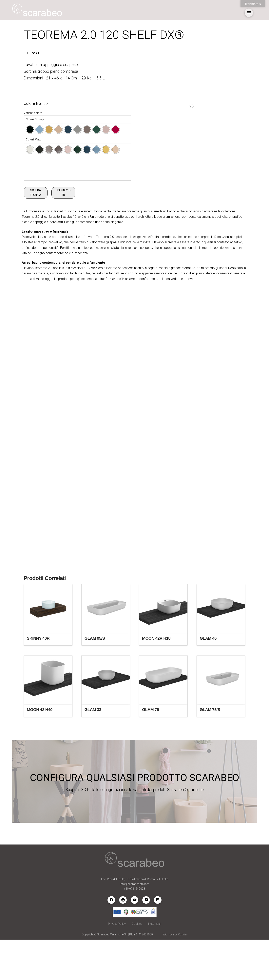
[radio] (30, 130)
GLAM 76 (151, 750)
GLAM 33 (93, 750)
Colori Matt (33, 139)
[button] (249, 13)
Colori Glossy (35, 119)
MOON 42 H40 (40, 750)
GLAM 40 (208, 678)
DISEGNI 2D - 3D (63, 233)
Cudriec (183, 975)
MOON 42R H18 (156, 678)
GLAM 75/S (210, 750)
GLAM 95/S (95, 678)
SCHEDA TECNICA (36, 233)
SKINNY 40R (38, 678)
